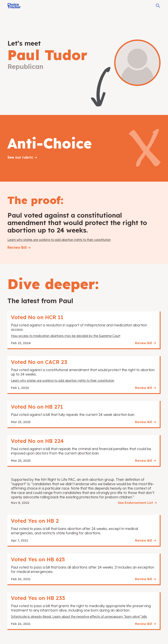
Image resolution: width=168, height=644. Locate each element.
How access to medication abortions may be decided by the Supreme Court (66, 336)
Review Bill (17, 247)
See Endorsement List (135, 503)
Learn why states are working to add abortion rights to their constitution (59, 240)
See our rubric (20, 157)
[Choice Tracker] (14, 6)
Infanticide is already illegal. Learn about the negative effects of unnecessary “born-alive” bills (79, 617)
